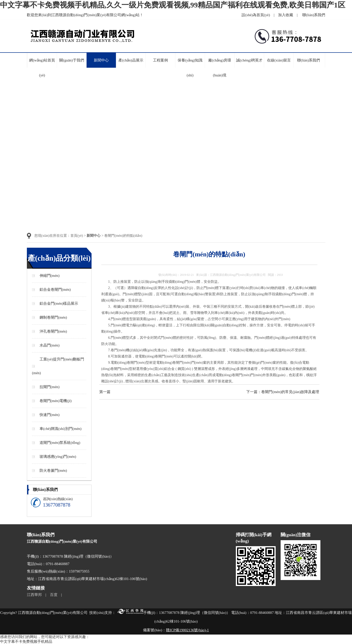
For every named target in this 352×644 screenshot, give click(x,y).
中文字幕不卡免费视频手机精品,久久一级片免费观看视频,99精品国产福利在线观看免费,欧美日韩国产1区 (173, 5)
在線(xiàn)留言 (279, 60)
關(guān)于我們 (72, 60)
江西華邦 (34, 595)
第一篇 (105, 392)
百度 (54, 595)
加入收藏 (286, 15)
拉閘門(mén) (50, 387)
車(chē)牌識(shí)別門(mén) (61, 429)
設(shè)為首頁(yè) (256, 15)
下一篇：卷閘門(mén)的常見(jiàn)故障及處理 (283, 392)
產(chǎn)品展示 (131, 60)
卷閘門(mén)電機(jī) (56, 401)
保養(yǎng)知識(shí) (190, 68)
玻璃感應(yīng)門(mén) (58, 457)
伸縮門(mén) (50, 276)
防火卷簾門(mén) (53, 470)
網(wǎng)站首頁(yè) (42, 68)
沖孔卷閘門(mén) (53, 331)
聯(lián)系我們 (314, 15)
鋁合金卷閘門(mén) (55, 290)
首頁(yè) (77, 236)
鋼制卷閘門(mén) (53, 317)
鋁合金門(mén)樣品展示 (59, 303)
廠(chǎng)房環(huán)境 (220, 68)
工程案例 (160, 60)
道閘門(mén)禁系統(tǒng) (60, 443)
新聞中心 (101, 60)
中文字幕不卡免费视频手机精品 (26, 642)
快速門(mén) (50, 415)
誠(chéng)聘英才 (249, 60)
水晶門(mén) (50, 345)
